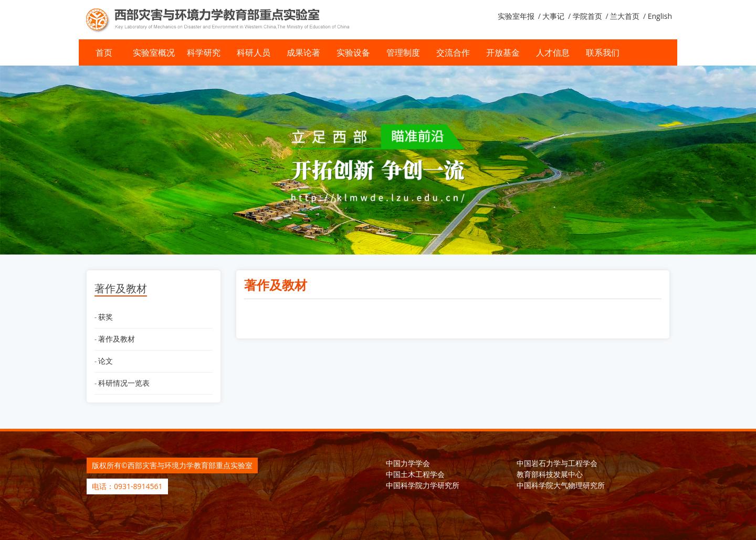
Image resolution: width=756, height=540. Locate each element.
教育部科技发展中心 (550, 474)
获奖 (106, 317)
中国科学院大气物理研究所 (561, 485)
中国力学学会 (408, 463)
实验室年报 (516, 16)
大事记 (553, 16)
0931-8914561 (138, 486)
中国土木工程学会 (415, 474)
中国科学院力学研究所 (423, 485)
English (660, 16)
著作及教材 (117, 339)
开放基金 (503, 52)
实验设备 (353, 52)
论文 (106, 361)
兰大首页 (625, 16)
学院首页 (587, 16)
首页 (104, 52)
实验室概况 (154, 52)
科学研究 (204, 52)
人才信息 (553, 52)
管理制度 (403, 52)
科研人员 (254, 52)
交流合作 (453, 52)
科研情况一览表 (124, 383)
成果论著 (303, 52)
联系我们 (603, 52)
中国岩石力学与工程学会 (557, 463)
